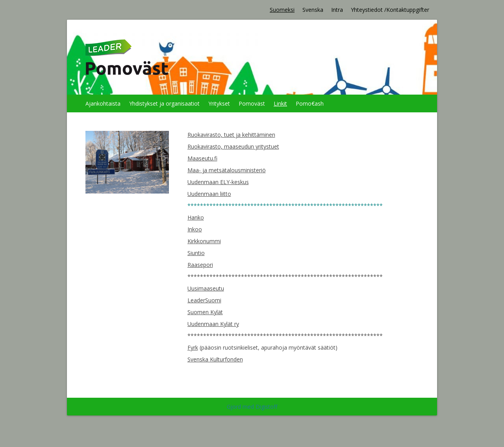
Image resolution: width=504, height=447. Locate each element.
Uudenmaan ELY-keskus (218, 182)
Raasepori (200, 265)
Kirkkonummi (204, 241)
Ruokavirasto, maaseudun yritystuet (233, 146)
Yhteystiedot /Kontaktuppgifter (390, 10)
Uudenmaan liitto (209, 194)
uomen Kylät (207, 312)
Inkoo (195, 229)
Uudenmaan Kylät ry (213, 324)
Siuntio (196, 253)
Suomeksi (282, 10)
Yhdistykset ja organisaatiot (164, 103)
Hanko (196, 217)
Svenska (313, 10)
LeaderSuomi (204, 300)
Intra (337, 10)
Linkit (280, 103)
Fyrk (193, 347)
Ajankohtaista (103, 103)
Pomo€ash (310, 103)
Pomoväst (252, 103)
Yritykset (219, 103)
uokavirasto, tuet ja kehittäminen (233, 135)
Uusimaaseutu (206, 288)
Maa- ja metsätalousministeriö (227, 170)
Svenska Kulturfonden (215, 359)
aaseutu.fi (205, 158)
